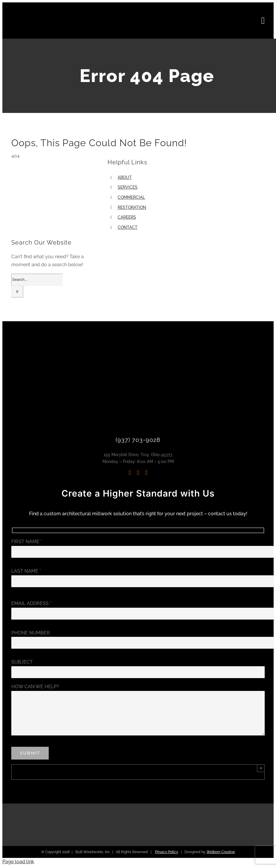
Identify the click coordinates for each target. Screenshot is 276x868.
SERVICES (128, 187)
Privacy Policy (167, 852)
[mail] (146, 473)
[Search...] (37, 280)
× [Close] (261, 768)
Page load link (18, 862)
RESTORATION (132, 207)
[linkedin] (138, 473)
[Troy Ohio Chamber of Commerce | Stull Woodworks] (237, 817)
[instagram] (130, 473)
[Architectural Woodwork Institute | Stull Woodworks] (105, 812)
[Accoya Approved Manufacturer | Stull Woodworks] (171, 820)
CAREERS (127, 217)
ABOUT (125, 177)
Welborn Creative (221, 852)
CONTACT (128, 227)
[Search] (17, 292)
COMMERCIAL (131, 197)
